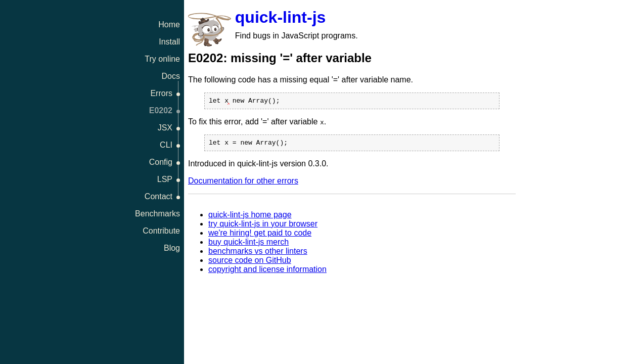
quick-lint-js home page (250, 218)
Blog (172, 248)
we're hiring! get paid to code (260, 236)
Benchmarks (157, 214)
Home (169, 25)
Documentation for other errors (243, 184)
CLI (166, 145)
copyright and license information (267, 272)
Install (169, 42)
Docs (171, 76)
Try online (162, 59)
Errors (161, 93)
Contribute (161, 231)
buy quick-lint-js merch (248, 245)
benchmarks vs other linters (258, 254)
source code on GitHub (250, 263)
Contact (158, 196)
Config (161, 162)
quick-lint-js (281, 17)
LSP (165, 179)
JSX (165, 128)
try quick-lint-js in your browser (263, 227)
